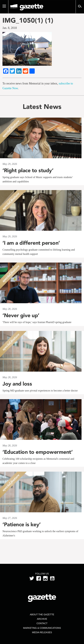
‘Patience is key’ (22, 524)
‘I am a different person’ (31, 243)
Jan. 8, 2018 (10, 28)
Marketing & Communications (42, 628)
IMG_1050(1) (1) (28, 20)
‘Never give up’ (21, 315)
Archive (42, 619)
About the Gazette (42, 614)
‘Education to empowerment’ (37, 452)
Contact (42, 623)
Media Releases (42, 632)
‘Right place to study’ (28, 170)
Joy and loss (17, 384)
